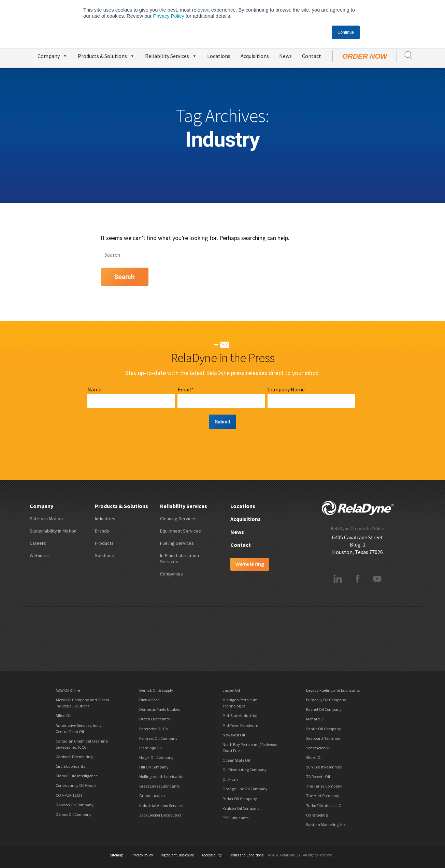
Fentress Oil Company (158, 738)
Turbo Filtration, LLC (324, 805)
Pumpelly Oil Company (326, 700)
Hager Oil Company (156, 757)
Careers (38, 543)
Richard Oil (316, 719)
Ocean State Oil (236, 760)
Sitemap (117, 855)
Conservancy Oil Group (76, 785)
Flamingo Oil (150, 748)
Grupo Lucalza (152, 796)
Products (104, 543)
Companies (171, 574)
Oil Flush (230, 779)
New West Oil (234, 735)
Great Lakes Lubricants (159, 786)
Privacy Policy (168, 16)
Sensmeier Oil (318, 748)
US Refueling (317, 815)
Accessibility (212, 855)
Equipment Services (181, 531)
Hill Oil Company (154, 767)
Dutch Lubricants (154, 719)
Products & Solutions (106, 55)
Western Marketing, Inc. (326, 825)
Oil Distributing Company (245, 770)
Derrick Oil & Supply (156, 690)
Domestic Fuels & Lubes (160, 709)
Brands (102, 531)
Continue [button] (346, 32)
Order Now (365, 56)
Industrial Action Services (161, 805)
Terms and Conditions (246, 855)
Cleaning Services (178, 519)
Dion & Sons (149, 700)
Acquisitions (255, 56)
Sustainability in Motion (53, 531)
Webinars (39, 555)
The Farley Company (324, 786)
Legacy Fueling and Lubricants (333, 690)
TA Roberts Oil (318, 776)
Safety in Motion (46, 519)
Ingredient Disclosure (177, 855)
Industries (105, 519)
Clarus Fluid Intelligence (77, 776)
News (285, 56)
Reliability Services (171, 55)
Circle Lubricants (70, 766)
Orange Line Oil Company (245, 789)
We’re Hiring (250, 564)
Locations (219, 56)
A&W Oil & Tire (68, 690)
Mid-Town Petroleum (240, 725)
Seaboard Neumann (324, 738)
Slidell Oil (314, 757)
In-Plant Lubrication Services (180, 558)
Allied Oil (63, 715)
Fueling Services (177, 543)
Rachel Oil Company (324, 709)
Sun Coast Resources (324, 767)
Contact (312, 56)
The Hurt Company (323, 796)
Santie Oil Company (324, 729)
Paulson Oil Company (241, 808)
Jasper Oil (231, 690)
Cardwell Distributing (74, 757)
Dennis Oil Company (74, 814)
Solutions (104, 555)
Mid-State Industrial (240, 715)
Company (53, 55)
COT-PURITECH (69, 795)
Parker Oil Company (240, 799)
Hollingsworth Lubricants (161, 776)
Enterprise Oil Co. (154, 729)
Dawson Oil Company (75, 805)
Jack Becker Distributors (160, 815)
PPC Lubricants (235, 818)
